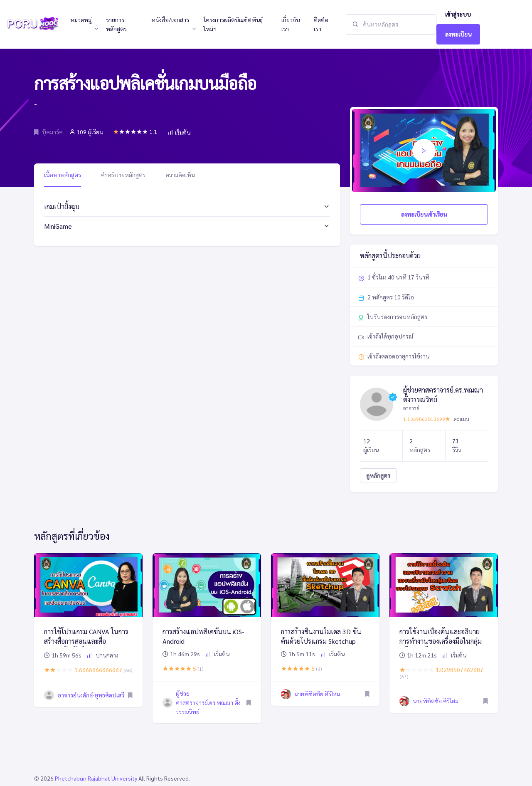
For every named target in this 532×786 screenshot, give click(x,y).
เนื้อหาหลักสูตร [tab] (63, 175)
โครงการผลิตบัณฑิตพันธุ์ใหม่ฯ (233, 24)
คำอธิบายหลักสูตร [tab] (123, 175)
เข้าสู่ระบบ (458, 14)
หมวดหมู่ (81, 20)
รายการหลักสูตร (116, 24)
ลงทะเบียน (458, 34)
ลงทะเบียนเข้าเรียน (424, 214)
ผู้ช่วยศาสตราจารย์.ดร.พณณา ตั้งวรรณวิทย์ (208, 703)
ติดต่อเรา (321, 24)
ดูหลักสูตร (378, 475)
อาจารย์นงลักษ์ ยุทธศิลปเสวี (91, 695)
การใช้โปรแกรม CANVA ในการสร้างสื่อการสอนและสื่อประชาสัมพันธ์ (86, 641)
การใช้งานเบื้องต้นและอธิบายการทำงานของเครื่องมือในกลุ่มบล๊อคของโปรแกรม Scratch (441, 641)
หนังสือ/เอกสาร (170, 20)
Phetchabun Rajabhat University (96, 778)
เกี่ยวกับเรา (291, 24)
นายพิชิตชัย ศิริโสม (317, 694)
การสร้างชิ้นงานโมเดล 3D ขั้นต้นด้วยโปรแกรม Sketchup (321, 636)
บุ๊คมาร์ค (48, 132)
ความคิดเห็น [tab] (180, 175)
